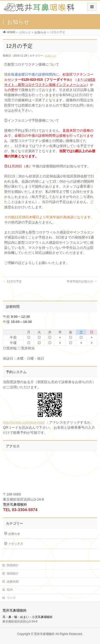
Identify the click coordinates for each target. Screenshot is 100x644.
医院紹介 (13, 565)
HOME (11, 32)
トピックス (16, 544)
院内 (10, 590)
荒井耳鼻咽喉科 (44, 634)
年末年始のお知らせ (82, 281)
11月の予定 (12, 281)
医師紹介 (13, 574)
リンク (11, 598)
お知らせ (40, 32)
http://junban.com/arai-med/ (34, 407)
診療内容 (13, 582)
